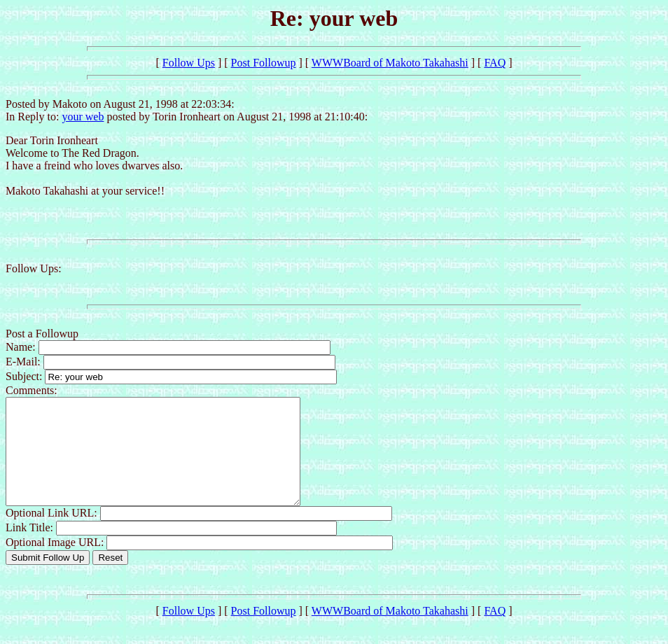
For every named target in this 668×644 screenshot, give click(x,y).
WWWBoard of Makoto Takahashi (390, 63)
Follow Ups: (34, 268)
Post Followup (264, 63)
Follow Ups (189, 63)
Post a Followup (42, 334)
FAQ (495, 63)
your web (83, 117)
